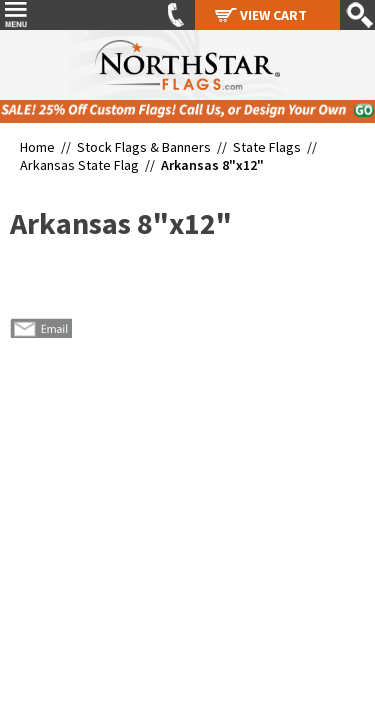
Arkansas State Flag (79, 165)
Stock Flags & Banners (144, 147)
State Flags (267, 147)
